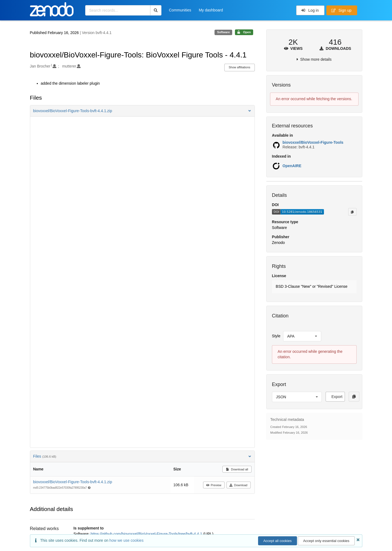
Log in (310, 10)
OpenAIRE (292, 166)
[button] (142, 111)
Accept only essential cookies (326, 541)
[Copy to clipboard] (352, 212)
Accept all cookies (277, 541)
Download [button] (238, 485)
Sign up (341, 10)
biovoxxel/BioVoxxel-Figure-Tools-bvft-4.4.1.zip (73, 482)
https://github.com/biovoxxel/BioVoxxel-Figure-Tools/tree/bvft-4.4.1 (147, 534)
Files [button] (142, 456)
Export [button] (337, 397)
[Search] (156, 10)
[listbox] (302, 336)
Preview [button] (214, 485)
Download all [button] (237, 469)
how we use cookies (126, 540)
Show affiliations (239, 67)
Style (276, 336)
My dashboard (211, 10)
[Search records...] (118, 10)
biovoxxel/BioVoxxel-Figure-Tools (313, 142)
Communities (180, 10)
